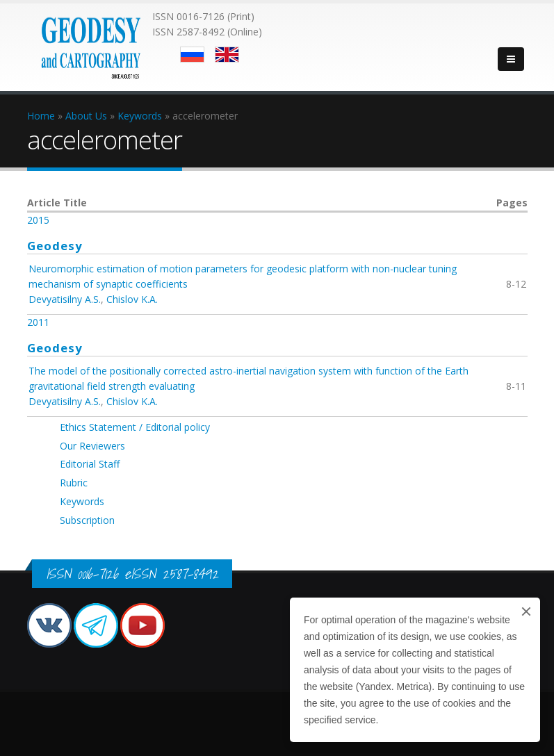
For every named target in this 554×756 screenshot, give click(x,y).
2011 (38, 322)
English (227, 55)
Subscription (87, 520)
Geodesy (55, 246)
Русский (192, 55)
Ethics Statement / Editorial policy (135, 427)
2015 (38, 220)
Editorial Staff (90, 464)
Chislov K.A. (132, 299)
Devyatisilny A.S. (65, 299)
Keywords (82, 501)
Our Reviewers (92, 446)
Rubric (74, 483)
